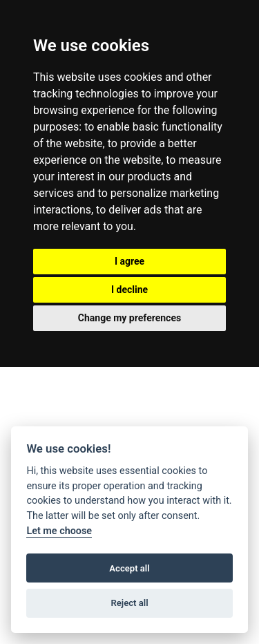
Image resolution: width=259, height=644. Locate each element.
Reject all (129, 603)
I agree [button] (129, 261)
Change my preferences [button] (129, 318)
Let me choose (59, 531)
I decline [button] (129, 290)
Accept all (129, 568)
